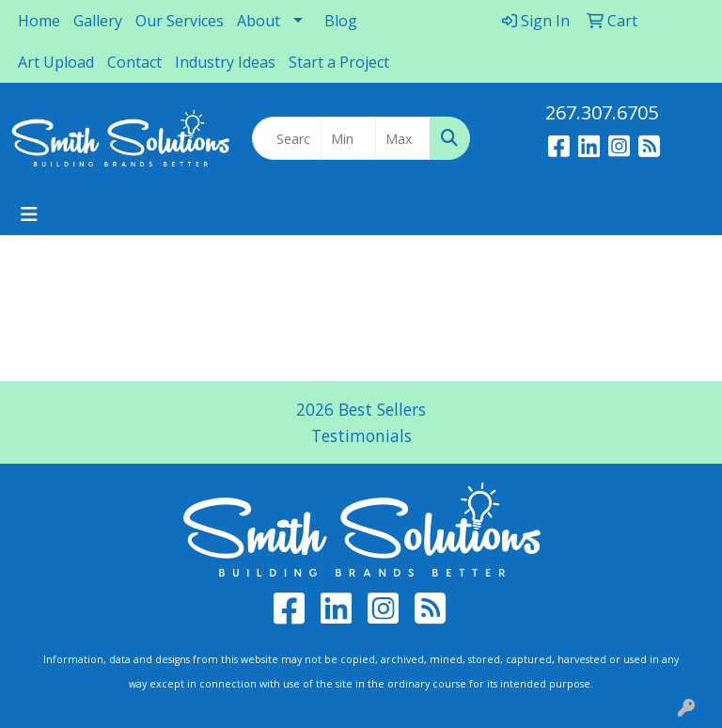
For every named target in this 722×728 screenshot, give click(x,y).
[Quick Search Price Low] (348, 138)
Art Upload (56, 62)
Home (39, 21)
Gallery (98, 21)
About (259, 21)
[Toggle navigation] (29, 214)
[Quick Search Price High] (403, 138)
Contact (134, 62)
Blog (341, 21)
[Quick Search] (287, 138)
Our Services (180, 21)
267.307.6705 (602, 112)
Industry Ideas (225, 62)
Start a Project (339, 62)
